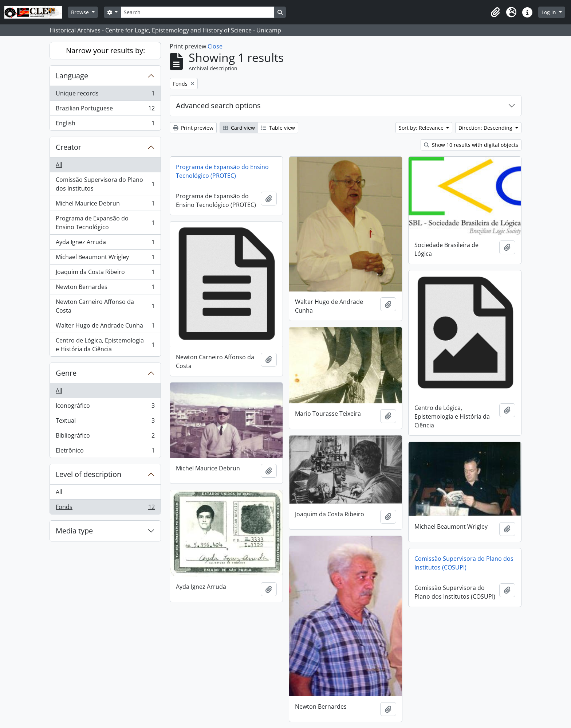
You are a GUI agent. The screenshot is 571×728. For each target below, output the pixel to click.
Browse (81, 12)
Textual (105, 422)
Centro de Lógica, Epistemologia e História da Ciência (105, 345)
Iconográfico (105, 407)
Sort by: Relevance (422, 128)
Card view (239, 128)
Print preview (193, 128)
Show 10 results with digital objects (471, 145)
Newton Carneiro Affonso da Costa (105, 306)
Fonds (105, 508)
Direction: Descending (486, 128)
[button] (495, 12)
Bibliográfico (105, 437)
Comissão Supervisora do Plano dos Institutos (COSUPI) (464, 563)
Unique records (105, 95)
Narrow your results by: (105, 50)
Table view (278, 128)
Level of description (88, 474)
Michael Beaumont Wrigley (105, 259)
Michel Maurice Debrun (105, 205)
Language (72, 76)
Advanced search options (218, 105)
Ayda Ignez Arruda (105, 244)
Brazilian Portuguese (105, 110)
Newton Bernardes (105, 288)
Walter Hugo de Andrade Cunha (105, 327)
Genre (66, 373)
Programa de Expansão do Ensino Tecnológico (105, 223)
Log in (550, 12)
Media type (74, 531)
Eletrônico (105, 452)
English (105, 125)
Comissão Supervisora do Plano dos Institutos (105, 184)
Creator (68, 147)
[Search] (197, 12)
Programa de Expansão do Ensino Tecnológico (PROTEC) (222, 171)
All (59, 165)
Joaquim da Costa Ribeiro (105, 273)
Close (215, 46)
